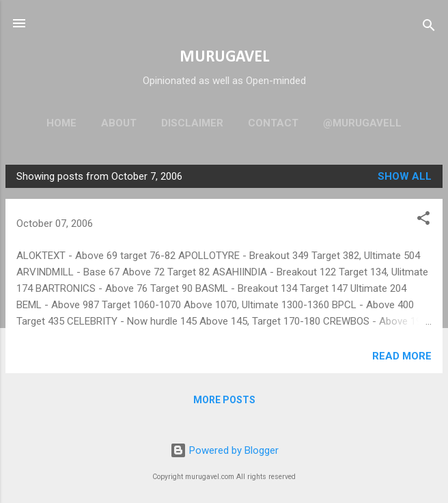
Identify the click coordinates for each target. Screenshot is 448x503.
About (119, 123)
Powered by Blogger (224, 450)
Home (61, 123)
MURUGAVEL (224, 57)
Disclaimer (192, 123)
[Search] (429, 28)
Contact (273, 123)
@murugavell (362, 123)
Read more (402, 356)
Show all (405, 176)
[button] (423, 220)
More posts (224, 400)
